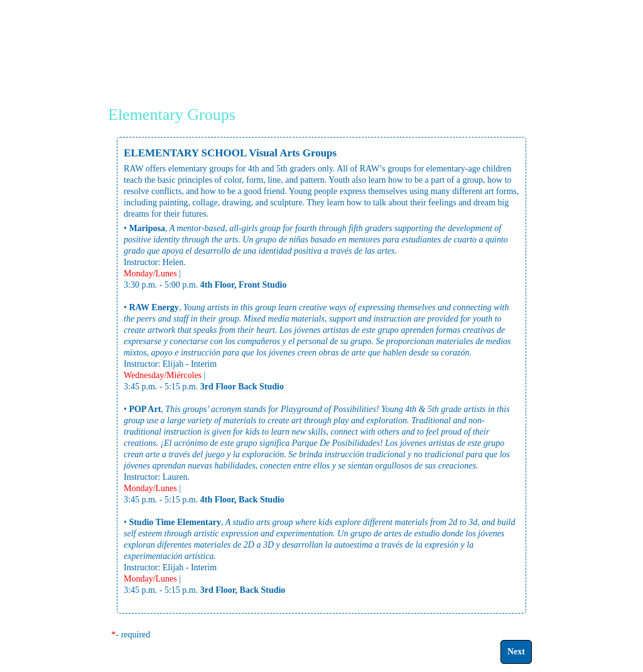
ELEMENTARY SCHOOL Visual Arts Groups (230, 153)
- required (133, 635)
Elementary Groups (172, 115)
